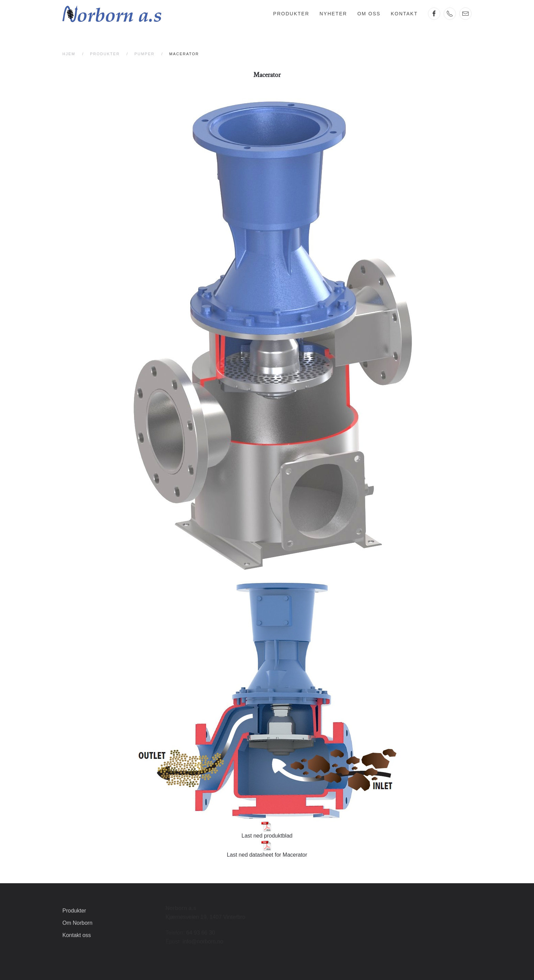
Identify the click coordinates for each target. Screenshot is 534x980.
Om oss (369, 14)
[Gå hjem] (112, 14)
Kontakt (404, 14)
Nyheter (333, 14)
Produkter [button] (291, 14)
